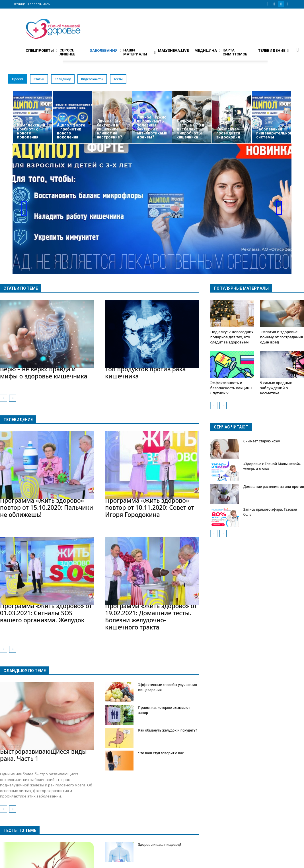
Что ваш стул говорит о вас (161, 753)
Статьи (39, 79)
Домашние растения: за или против (274, 487)
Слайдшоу (63, 79)
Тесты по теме (20, 830)
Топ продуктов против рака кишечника (145, 373)
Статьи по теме (21, 288)
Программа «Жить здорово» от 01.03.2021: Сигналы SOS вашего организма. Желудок (46, 613)
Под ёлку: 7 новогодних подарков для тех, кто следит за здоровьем (232, 337)
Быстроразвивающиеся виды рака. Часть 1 (43, 755)
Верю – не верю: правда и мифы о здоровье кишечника (44, 373)
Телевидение (18, 420)
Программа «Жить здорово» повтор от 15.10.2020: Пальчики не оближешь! (47, 507)
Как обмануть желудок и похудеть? (168, 730)
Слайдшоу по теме (25, 671)
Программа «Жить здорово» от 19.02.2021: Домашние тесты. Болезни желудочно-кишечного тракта (151, 617)
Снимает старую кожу (262, 441)
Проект (18, 79)
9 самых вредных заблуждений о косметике (276, 388)
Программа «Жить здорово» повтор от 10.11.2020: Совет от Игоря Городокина (150, 507)
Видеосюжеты (92, 79)
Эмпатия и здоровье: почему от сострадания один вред (282, 337)
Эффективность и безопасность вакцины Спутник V (231, 388)
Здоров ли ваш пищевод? (160, 845)
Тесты (118, 79)
